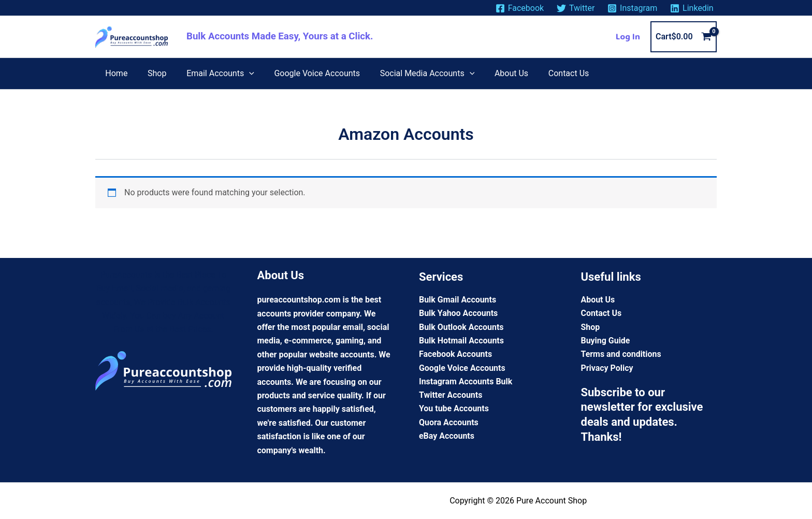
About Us (598, 300)
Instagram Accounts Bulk (466, 381)
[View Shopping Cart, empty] (684, 37)
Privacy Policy (607, 368)
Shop (591, 327)
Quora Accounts (449, 423)
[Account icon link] (628, 37)
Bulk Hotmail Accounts (462, 341)
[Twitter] (576, 8)
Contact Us (601, 314)
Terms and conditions (621, 355)
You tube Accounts (454, 409)
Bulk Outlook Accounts (461, 327)
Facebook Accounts (456, 355)
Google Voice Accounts (462, 368)
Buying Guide (606, 341)
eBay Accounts (447, 436)
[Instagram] (633, 8)
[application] (241, 74)
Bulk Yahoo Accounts (459, 314)
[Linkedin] (692, 8)
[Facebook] (519, 8)
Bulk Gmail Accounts (458, 300)
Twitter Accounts (451, 395)
